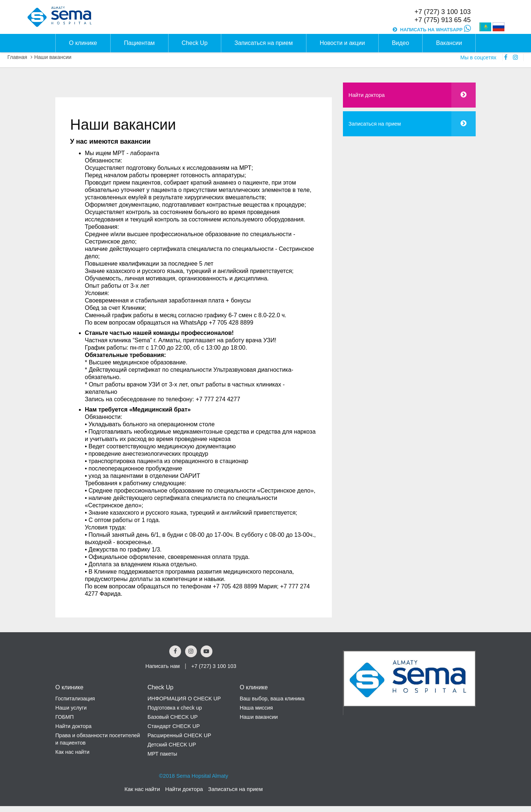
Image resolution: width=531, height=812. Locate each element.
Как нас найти (72, 752)
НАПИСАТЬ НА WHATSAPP (435, 30)
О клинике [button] (83, 43)
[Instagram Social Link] (191, 651)
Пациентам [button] (139, 43)
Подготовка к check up (175, 708)
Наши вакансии (53, 57)
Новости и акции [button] (342, 43)
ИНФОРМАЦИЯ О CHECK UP (184, 699)
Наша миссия (256, 708)
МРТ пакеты (162, 754)
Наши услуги (71, 708)
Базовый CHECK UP (173, 717)
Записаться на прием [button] (264, 43)
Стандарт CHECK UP (174, 726)
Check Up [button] (195, 43)
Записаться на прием (375, 124)
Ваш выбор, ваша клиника (272, 699)
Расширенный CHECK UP (179, 735)
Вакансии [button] (449, 43)
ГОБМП (65, 717)
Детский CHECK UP (172, 745)
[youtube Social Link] (206, 651)
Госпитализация (75, 699)
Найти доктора (367, 95)
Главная (17, 57)
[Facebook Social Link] (175, 651)
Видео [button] (401, 43)
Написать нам (162, 666)
